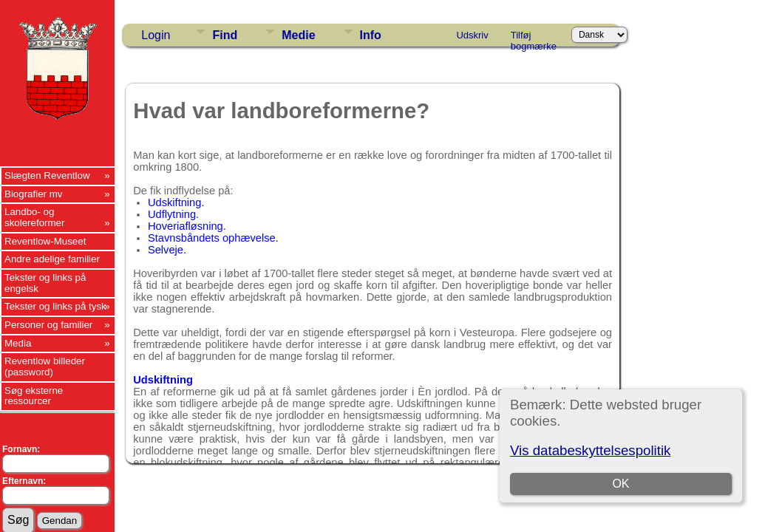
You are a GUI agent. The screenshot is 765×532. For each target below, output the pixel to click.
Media (18, 343)
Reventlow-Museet (45, 241)
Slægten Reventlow (47, 175)
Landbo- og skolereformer (34, 217)
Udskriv (472, 35)
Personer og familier (48, 325)
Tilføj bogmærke (534, 38)
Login (156, 35)
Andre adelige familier (52, 259)
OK (620, 484)
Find (225, 35)
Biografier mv (34, 194)
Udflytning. (173, 214)
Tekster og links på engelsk (45, 283)
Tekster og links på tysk (55, 306)
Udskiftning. (176, 202)
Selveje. (167, 250)
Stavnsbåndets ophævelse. (213, 238)
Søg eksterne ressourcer (34, 396)
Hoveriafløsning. (187, 226)
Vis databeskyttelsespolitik (590, 450)
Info (371, 35)
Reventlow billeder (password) (45, 366)
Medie (298, 35)
